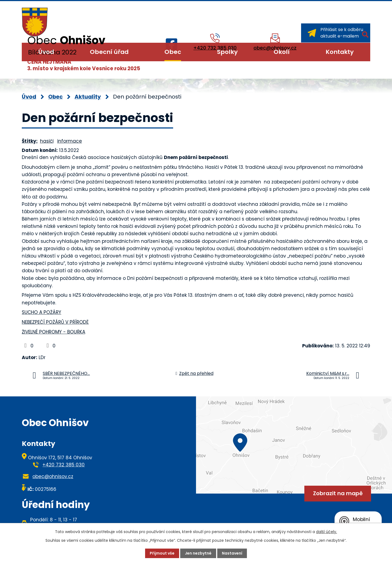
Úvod (46, 52)
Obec (173, 52)
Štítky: (30, 141)
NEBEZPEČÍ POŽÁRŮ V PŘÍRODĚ (55, 322)
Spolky (227, 52)
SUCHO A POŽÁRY (42, 312)
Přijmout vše (162, 553)
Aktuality (88, 97)
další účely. (327, 532)
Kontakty (340, 52)
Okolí (282, 52)
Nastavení (232, 553)
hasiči (47, 141)
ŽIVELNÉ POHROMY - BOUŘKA (53, 332)
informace (70, 141)
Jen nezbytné (198, 553)
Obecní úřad (109, 52)
